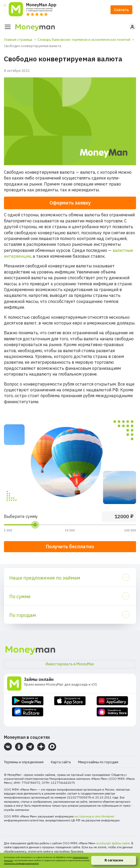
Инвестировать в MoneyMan (70, 664)
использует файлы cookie (113, 843)
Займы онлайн (39, 679)
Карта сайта (61, 762)
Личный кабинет (132, 27)
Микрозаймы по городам (98, 762)
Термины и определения (24, 762)
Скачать (121, 10)
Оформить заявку (70, 203)
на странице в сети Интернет (94, 816)
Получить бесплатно (70, 547)
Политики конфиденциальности (21, 863)
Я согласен (114, 860)
